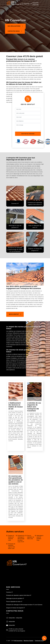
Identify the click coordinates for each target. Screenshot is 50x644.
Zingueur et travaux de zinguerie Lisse (11, 538)
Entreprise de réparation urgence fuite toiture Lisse (12, 546)
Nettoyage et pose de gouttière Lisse (40, 538)
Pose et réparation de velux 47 (14, 602)
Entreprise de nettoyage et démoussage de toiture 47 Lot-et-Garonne (24, 605)
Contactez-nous (15, 31)
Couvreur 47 (9, 592)
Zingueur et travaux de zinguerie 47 (16, 608)
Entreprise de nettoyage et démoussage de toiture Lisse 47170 (21, 539)
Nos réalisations (15, 26)
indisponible (35, 3)
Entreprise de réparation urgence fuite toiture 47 (19, 595)
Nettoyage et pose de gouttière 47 (15, 598)
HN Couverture (19, 641)
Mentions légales (29, 641)
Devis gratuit (15, 314)
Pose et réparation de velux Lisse (31, 537)
